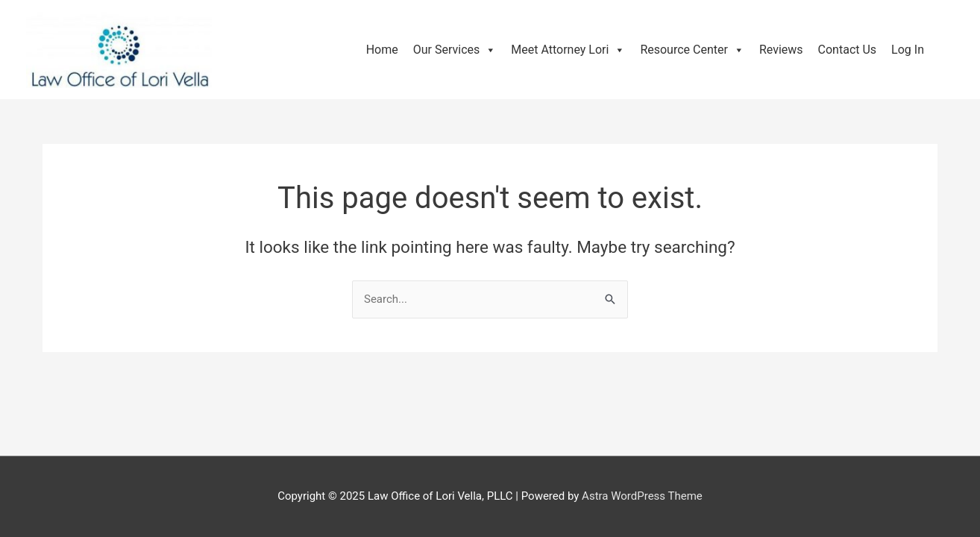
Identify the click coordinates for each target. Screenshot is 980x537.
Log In (908, 50)
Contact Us (848, 50)
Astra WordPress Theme (642, 496)
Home (382, 50)
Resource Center (692, 50)
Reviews (781, 50)
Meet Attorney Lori (568, 50)
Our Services (455, 50)
